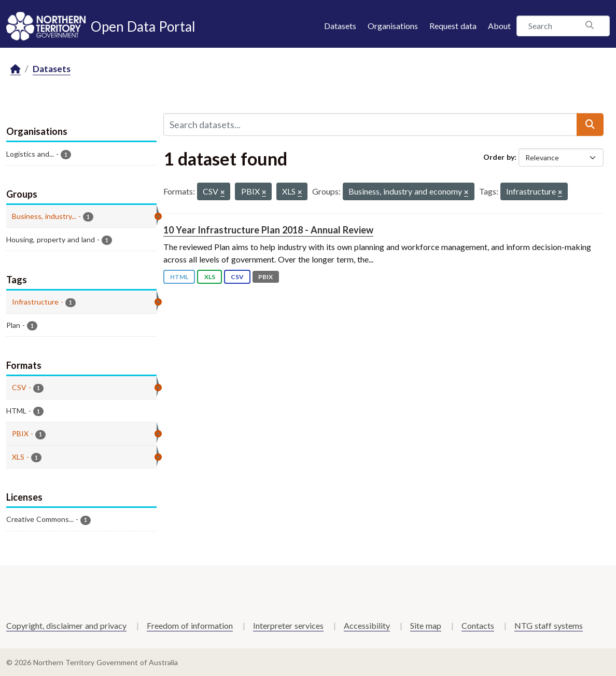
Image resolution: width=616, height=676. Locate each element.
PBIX (265, 277)
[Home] (16, 69)
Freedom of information (190, 625)
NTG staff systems (549, 625)
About (499, 26)
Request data (453, 26)
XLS (210, 277)
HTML (179, 277)
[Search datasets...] (370, 125)
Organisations (393, 26)
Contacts (478, 625)
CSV (237, 277)
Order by (499, 157)
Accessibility (367, 625)
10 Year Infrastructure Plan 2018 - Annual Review (268, 230)
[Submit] (590, 125)
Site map (426, 625)
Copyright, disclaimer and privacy (66, 625)
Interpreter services (288, 625)
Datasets (340, 26)
